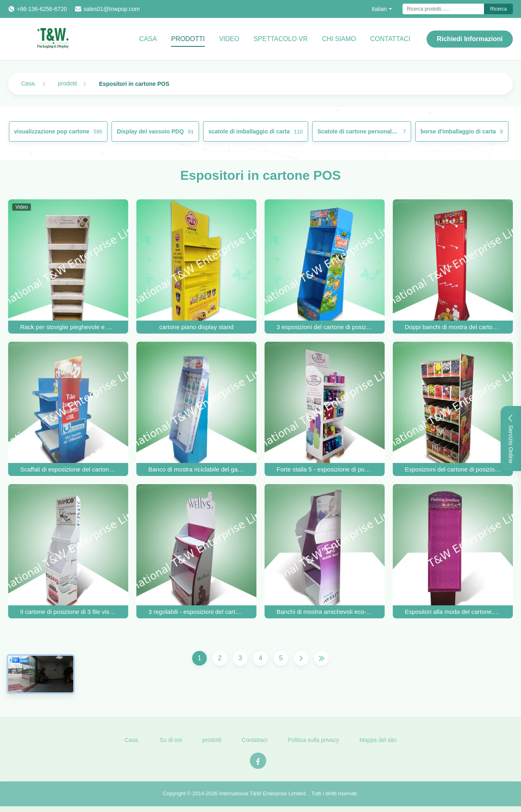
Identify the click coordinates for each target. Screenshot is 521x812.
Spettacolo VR (281, 39)
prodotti (68, 83)
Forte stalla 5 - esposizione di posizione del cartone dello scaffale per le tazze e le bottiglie (325, 469)
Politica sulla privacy (313, 744)
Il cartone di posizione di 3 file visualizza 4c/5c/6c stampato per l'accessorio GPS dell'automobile (68, 612)
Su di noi (171, 744)
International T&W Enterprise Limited (262, 798)
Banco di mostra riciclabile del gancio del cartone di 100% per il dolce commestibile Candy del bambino (197, 469)
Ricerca (498, 9)
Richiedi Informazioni (470, 39)
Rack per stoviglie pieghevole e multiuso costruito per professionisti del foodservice (68, 327)
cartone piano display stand (196, 327)
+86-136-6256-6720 (42, 9)
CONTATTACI (391, 39)
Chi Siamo (339, 39)
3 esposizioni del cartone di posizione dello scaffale (325, 327)
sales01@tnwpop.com (112, 9)
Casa (148, 39)
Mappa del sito (378, 744)
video (229, 39)
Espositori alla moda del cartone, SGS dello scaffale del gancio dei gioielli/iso (453, 612)
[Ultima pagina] (322, 658)
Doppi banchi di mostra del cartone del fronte (453, 327)
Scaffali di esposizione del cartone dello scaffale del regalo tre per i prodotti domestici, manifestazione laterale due (68, 469)
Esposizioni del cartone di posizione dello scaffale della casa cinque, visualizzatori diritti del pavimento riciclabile (453, 469)
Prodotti (188, 39)
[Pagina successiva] (301, 658)
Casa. (29, 83)
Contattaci (255, 744)
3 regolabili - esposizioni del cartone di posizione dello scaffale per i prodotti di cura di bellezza (197, 612)
